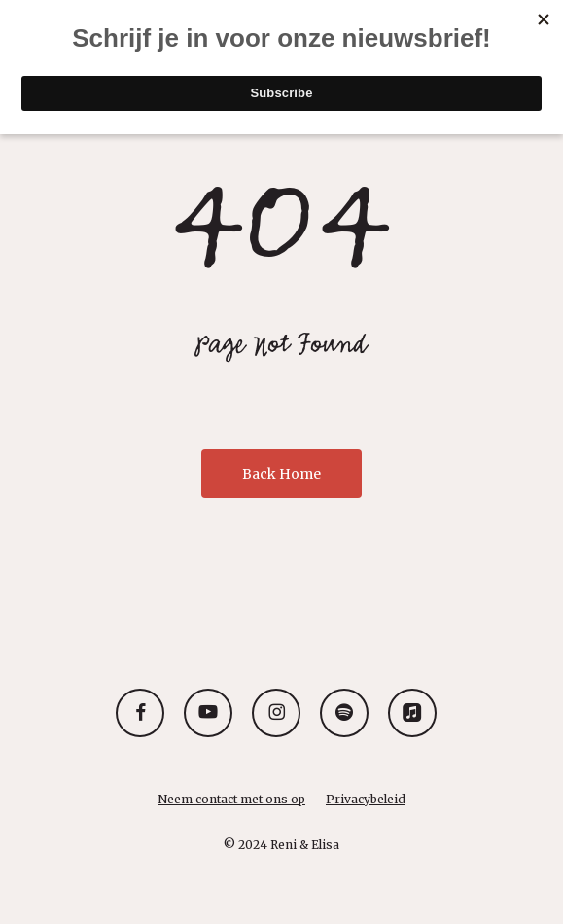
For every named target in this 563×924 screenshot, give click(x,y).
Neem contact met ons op (231, 799)
